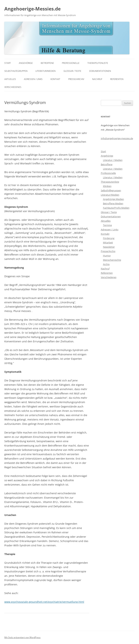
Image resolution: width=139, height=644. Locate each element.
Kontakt (55, 79)
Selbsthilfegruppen (16, 71)
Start (8, 63)
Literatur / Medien (113, 160)
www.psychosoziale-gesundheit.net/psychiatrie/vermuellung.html (44, 602)
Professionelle (71, 63)
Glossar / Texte (72, 71)
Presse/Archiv (76, 79)
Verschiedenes (13, 87)
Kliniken (107, 186)
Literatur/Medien (46, 71)
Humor (107, 256)
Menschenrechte (112, 260)
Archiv (106, 264)
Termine (107, 225)
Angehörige (26, 63)
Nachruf (97, 79)
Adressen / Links (33, 79)
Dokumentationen (100, 71)
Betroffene (47, 63)
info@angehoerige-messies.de (117, 138)
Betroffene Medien (113, 203)
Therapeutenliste (98, 63)
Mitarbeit (108, 243)
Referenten (117, 79)
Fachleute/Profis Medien (116, 208)
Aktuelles (10, 79)
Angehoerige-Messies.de (32, 9)
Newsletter (109, 247)
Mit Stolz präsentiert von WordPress (22, 637)
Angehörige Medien (113, 199)
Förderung (109, 238)
